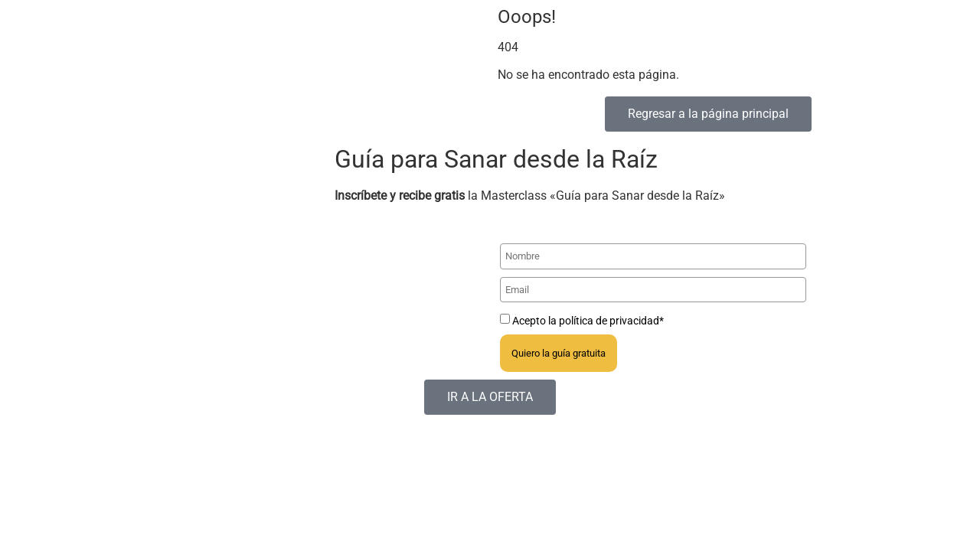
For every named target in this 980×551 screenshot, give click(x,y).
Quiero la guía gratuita (559, 353)
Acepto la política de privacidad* (588, 321)
